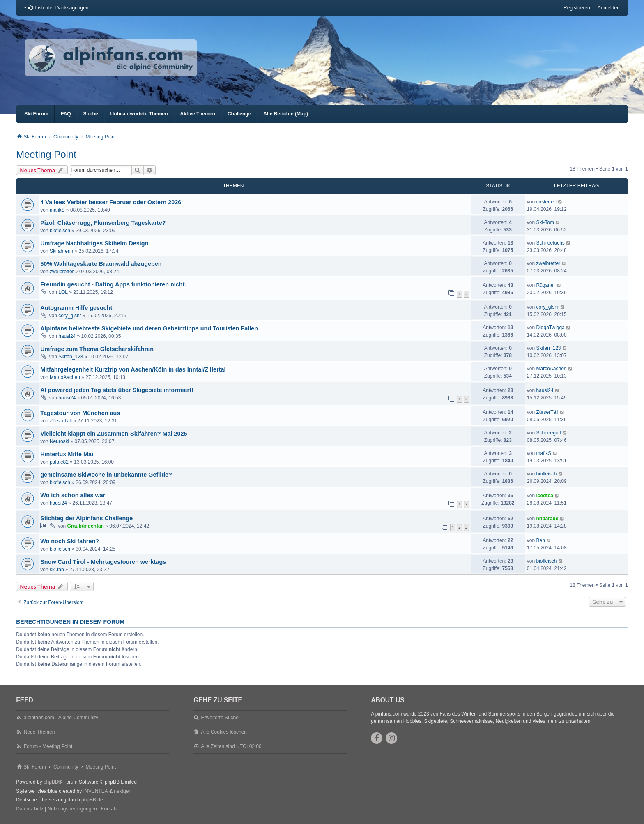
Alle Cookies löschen (224, 732)
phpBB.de (92, 800)
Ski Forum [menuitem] (36, 114)
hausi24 (67, 336)
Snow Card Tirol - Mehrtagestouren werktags (103, 562)
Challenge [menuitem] (239, 114)
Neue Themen (39, 732)
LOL (63, 292)
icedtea (544, 496)
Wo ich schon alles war (73, 495)
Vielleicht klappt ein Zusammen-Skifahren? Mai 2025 (114, 434)
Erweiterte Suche (220, 718)
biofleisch (60, 231)
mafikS (57, 210)
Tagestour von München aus (80, 413)
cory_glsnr (70, 316)
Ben (540, 540)
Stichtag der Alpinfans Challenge (86, 518)
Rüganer (545, 285)
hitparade (547, 519)
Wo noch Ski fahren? (70, 541)
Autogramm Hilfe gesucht (76, 308)
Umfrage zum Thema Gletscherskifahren (97, 349)
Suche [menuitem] (91, 114)
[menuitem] (58, 8)
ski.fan (57, 570)
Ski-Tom (545, 222)
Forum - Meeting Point (48, 746)
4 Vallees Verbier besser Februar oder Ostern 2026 (111, 202)
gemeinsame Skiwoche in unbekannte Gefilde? (106, 475)
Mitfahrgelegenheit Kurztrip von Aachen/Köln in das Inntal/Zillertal (133, 369)
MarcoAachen (65, 377)
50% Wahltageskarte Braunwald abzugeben (101, 264)
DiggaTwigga (550, 328)
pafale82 (59, 462)
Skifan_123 (71, 357)
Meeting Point (46, 154)
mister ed (546, 202)
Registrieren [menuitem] (577, 8)
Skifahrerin (61, 251)
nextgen (123, 791)
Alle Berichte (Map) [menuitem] (286, 114)
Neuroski (59, 441)
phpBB (51, 782)
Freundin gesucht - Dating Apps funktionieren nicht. (113, 284)
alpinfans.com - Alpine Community (61, 718)
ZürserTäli (61, 421)
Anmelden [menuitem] (609, 8)
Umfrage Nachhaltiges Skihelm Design (94, 243)
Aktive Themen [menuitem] (198, 114)
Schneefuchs (550, 243)
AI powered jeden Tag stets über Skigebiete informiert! (117, 390)
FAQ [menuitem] (66, 114)
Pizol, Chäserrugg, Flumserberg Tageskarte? (103, 223)
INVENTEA (96, 791)
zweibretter (62, 272)
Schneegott (549, 433)
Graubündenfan (86, 526)
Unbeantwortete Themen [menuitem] (139, 114)
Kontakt (109, 809)
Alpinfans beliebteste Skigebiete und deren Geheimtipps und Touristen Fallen (149, 328)
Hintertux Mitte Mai (67, 454)
